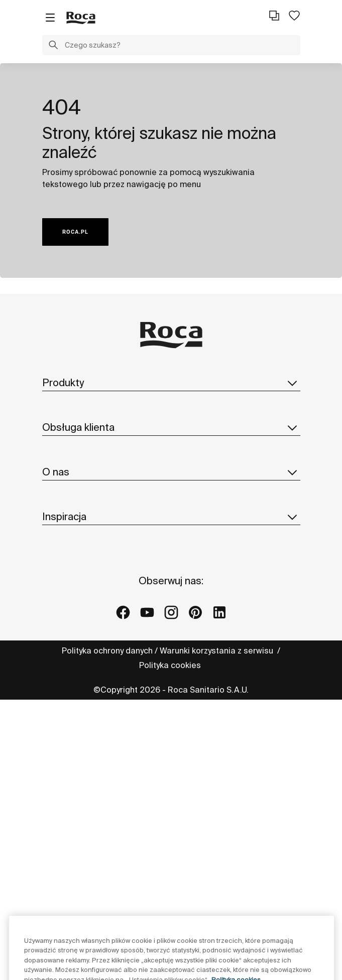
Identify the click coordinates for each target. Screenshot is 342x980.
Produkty (171, 383)
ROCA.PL (75, 232)
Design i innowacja (78, 679)
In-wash (57, 425)
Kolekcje (59, 405)
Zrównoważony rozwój (84, 659)
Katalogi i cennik (74, 445)
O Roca (56, 619)
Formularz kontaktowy (84, 522)
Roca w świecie (72, 639)
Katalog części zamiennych (94, 465)
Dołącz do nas (70, 719)
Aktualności (65, 699)
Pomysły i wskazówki (81, 796)
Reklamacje (65, 562)
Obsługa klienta (171, 500)
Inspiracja (171, 773)
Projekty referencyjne (83, 816)
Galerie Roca (68, 836)
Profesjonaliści (71, 542)
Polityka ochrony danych (107, 959)
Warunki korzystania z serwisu (217, 959)
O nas (171, 596)
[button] (53, 46)
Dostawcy (61, 739)
